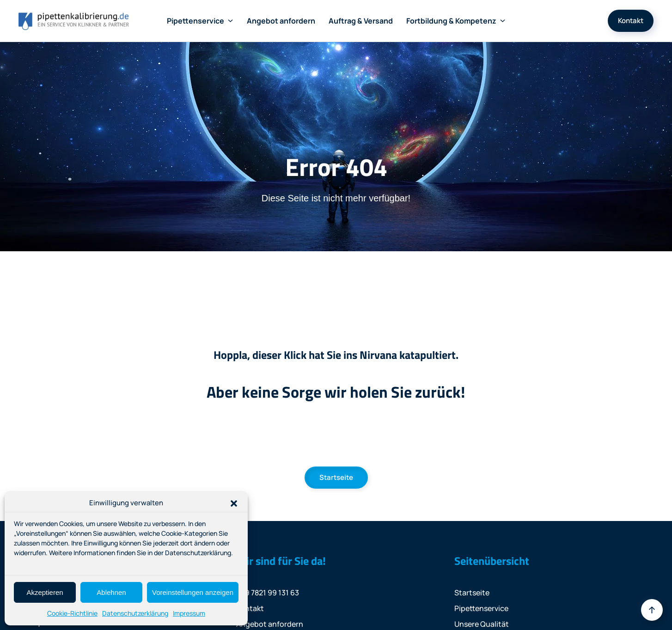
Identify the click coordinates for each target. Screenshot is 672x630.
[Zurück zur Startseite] (74, 21)
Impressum (189, 613)
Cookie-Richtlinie (72, 613)
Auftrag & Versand (361, 21)
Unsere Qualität (482, 624)
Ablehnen (111, 592)
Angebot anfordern (281, 21)
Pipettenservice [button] (200, 21)
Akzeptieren (45, 592)
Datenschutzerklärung (135, 613)
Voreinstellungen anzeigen (193, 592)
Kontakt (631, 21)
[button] (234, 503)
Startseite (336, 477)
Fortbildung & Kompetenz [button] (456, 21)
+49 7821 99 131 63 (268, 593)
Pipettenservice (481, 608)
